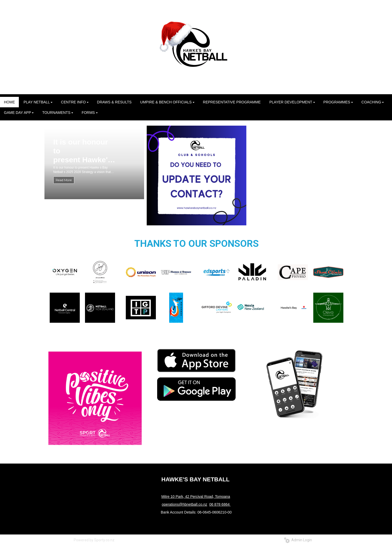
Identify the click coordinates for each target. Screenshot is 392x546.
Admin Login (298, 540)
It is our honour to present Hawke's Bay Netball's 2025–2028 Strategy (83, 151)
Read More (64, 180)
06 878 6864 (220, 504)
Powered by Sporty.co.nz (94, 540)
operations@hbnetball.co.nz (185, 504)
